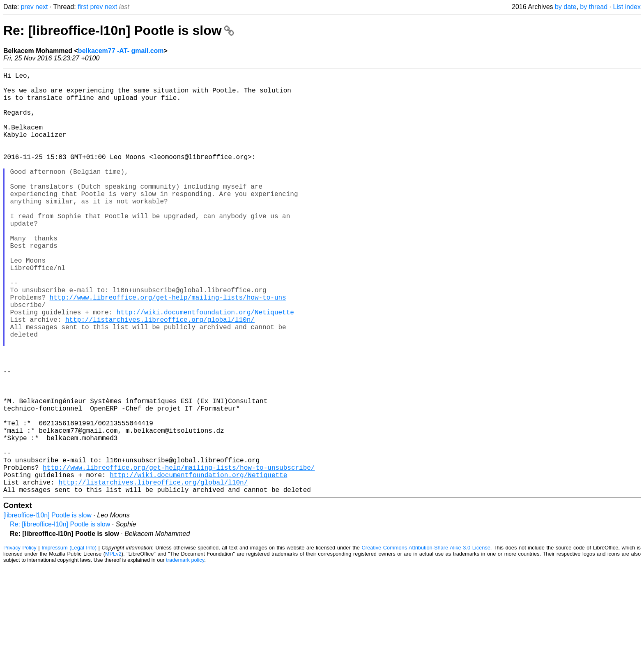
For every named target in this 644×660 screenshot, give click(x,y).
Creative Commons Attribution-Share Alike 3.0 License (426, 641)
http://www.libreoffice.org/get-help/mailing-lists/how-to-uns (168, 348)
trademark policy (185, 654)
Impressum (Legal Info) (69, 641)
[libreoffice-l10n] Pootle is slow (47, 609)
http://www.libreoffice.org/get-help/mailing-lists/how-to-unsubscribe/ (179, 556)
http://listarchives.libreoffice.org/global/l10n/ (160, 375)
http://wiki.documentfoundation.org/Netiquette (205, 366)
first (83, 7)
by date (566, 7)
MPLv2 (113, 647)
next (41, 7)
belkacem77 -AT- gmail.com (121, 51)
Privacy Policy (20, 641)
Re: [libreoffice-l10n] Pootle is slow (119, 30)
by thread (594, 7)
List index (627, 7)
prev (27, 7)
